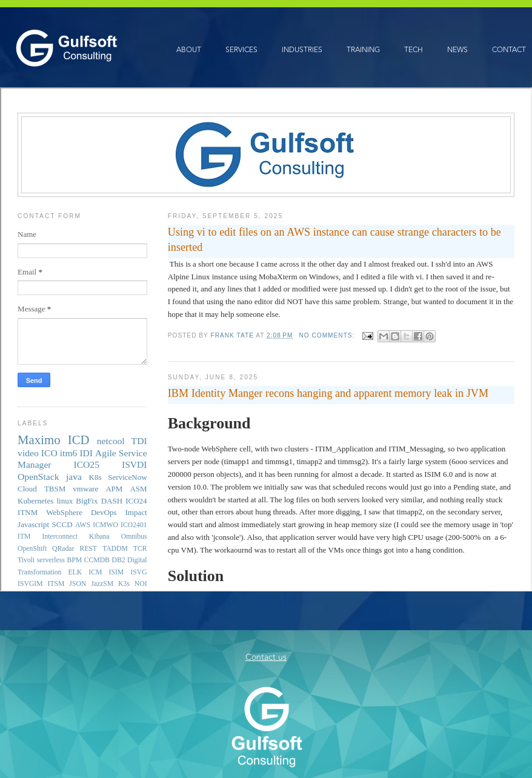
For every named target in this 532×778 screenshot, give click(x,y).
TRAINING (363, 50)
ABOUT (189, 50)
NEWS (457, 50)
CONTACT (509, 50)
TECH (414, 50)
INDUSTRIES (302, 50)
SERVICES (241, 50)
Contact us (266, 657)
